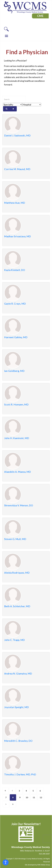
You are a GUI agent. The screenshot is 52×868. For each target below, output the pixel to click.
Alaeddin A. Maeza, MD (18, 472)
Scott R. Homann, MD (16, 404)
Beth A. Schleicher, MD (17, 606)
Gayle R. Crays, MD (15, 304)
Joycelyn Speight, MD (16, 707)
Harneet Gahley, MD (16, 337)
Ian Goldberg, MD (14, 371)
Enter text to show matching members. (2, 96)
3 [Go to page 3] (19, 791)
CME (40, 16)
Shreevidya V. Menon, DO (19, 505)
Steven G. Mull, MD (15, 539)
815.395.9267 (44, 854)
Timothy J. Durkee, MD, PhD (20, 774)
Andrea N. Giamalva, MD (18, 673)
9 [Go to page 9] (20, 797)
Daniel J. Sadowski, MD (17, 135)
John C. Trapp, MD (14, 640)
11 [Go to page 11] (34, 797)
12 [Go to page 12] (41, 797)
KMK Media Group (44, 865)
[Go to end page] (13, 804)
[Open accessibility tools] (6, 862)
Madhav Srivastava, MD (18, 236)
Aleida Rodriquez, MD (17, 573)
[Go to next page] (6, 804)
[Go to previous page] (12, 791)
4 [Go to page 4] (26, 791)
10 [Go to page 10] (27, 797)
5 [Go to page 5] (33, 791)
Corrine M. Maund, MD (17, 169)
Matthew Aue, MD (15, 203)
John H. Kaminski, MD (17, 438)
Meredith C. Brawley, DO (18, 741)
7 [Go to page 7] (6, 797)
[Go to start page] (5, 791)
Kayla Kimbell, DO (15, 270)
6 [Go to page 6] (40, 791)
